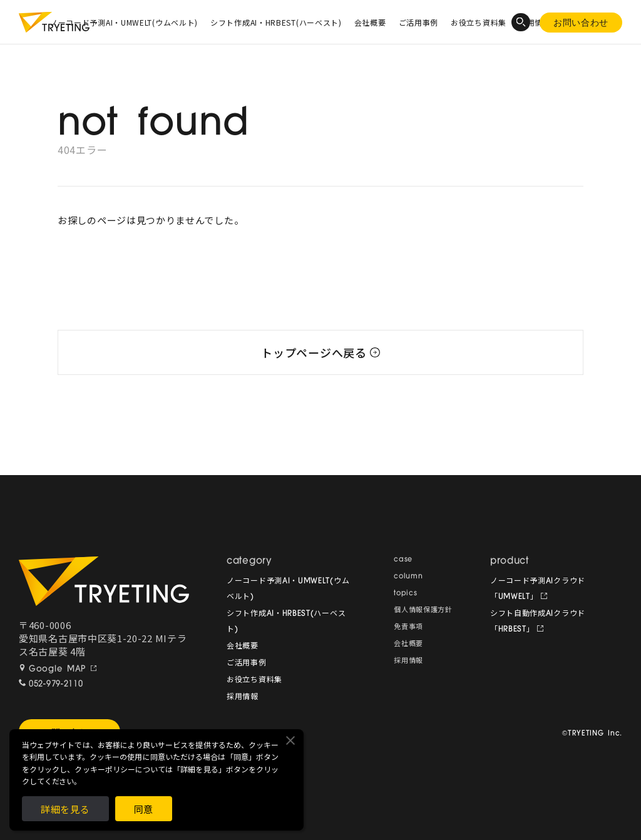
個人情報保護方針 (423, 611)
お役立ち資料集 (479, 22)
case (403, 560)
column (408, 577)
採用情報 (243, 697)
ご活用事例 (419, 22)
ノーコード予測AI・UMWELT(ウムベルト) (124, 22)
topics (405, 594)
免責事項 (408, 627)
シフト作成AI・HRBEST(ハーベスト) (276, 22)
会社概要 (370, 22)
